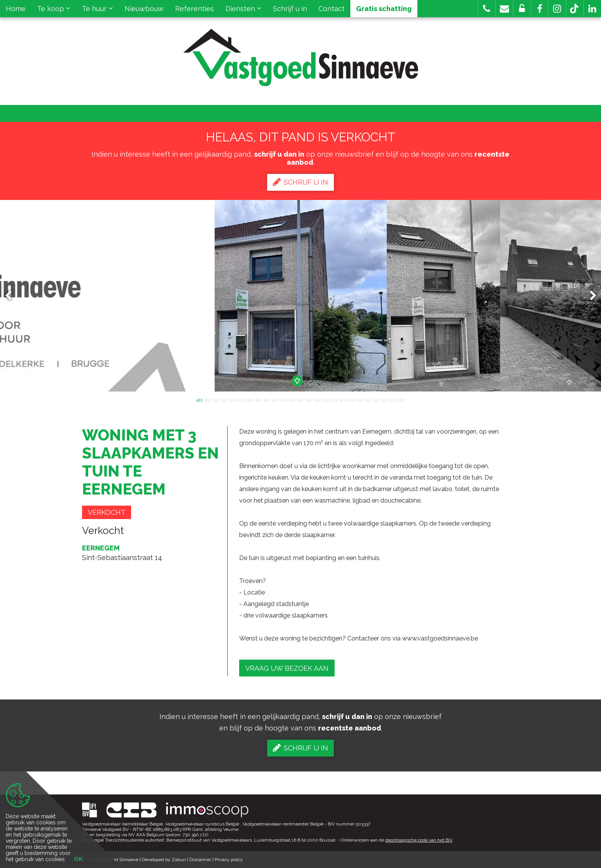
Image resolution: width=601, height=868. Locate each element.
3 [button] (216, 400)
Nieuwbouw (144, 9)
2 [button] (208, 400)
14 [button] (309, 400)
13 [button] (300, 400)
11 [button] (284, 400)
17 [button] (334, 400)
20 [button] (360, 400)
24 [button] (393, 400)
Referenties (195, 9)
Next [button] (590, 296)
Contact (332, 9)
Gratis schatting (384, 9)
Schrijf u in (290, 9)
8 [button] (258, 400)
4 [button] (225, 400)
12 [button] (292, 400)
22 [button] (376, 400)
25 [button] (402, 400)
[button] (539, 9)
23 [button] (385, 400)
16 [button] (326, 400)
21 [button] (368, 400)
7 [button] (250, 400)
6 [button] (241, 400)
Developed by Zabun (164, 860)
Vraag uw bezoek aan (287, 668)
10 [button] (275, 400)
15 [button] (317, 400)
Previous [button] (12, 296)
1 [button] (199, 400)
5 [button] (233, 400)
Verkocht (107, 512)
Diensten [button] (243, 9)
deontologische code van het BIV (419, 840)
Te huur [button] (98, 9)
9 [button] (267, 400)
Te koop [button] (54, 9)
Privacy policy (229, 860)
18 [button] (343, 400)
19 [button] (351, 400)
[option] (301, 296)
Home (16, 9)
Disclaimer (200, 860)
